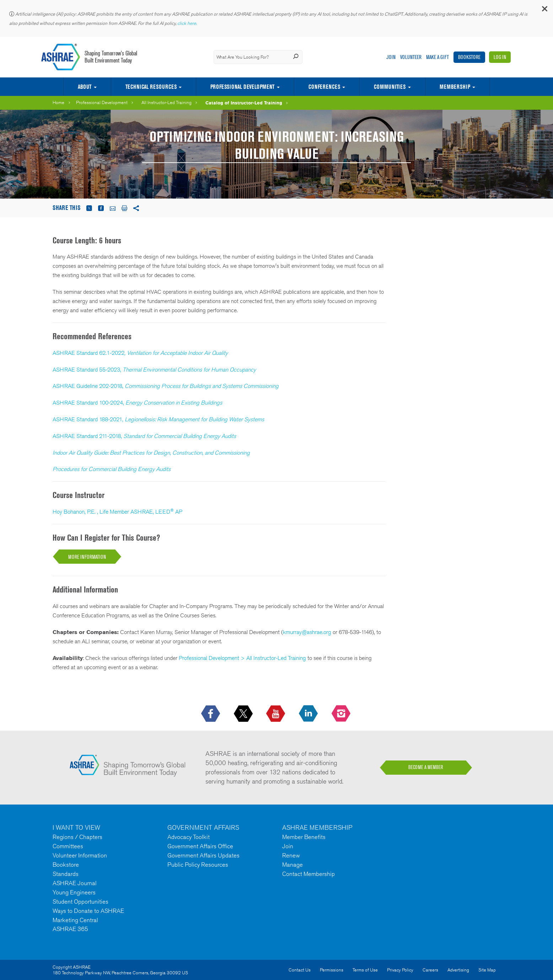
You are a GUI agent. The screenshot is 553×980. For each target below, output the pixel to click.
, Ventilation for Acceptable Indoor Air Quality (176, 353)
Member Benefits (304, 837)
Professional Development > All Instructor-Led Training (242, 658)
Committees (68, 846)
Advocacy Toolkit (189, 837)
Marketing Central (75, 920)
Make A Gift (437, 57)
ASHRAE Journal (75, 883)
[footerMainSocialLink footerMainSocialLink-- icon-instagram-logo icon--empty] (342, 714)
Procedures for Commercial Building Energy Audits (112, 469)
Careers (430, 970)
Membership (455, 87)
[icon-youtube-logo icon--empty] (276, 714)
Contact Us (300, 970)
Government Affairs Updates (203, 855)
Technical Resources (151, 87)
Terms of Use (365, 970)
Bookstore (469, 57)
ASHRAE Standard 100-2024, (137, 403)
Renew (291, 855)
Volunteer (411, 57)
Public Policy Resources (198, 865)
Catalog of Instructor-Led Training (244, 103)
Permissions (332, 970)
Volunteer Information (80, 855)
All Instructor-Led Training (167, 102)
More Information (87, 557)
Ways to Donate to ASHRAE (88, 911)
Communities (390, 87)
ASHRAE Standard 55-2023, (154, 370)
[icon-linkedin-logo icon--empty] (309, 714)
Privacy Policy (400, 970)
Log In (500, 57)
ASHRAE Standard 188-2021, (158, 419)
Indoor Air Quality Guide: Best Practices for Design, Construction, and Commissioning (151, 453)
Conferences (324, 87)
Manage (292, 865)
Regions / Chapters (77, 837)
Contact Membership (308, 874)
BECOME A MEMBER (426, 767)
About (85, 87)
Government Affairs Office (200, 846)
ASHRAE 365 (70, 929)
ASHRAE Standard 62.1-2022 (88, 353)
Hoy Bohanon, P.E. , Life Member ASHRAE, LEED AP (117, 512)
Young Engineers (74, 892)
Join (391, 57)
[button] (544, 10)
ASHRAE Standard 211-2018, (144, 436)
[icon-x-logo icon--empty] (244, 714)
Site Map (487, 970)
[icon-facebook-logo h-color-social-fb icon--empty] (211, 714)
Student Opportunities (80, 902)
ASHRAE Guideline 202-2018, (166, 386)
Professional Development (242, 87)
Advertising (458, 970)
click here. (188, 23)
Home (58, 102)
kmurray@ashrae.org (307, 632)
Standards (66, 874)
